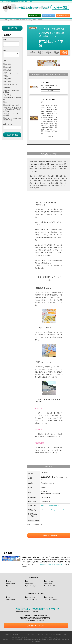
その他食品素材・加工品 (11, 105)
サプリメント (8, 95)
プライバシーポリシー (32, 586)
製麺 (5, 76)
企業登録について (31, 597)
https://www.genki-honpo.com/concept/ (53, 510)
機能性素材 (7, 64)
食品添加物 (7, 70)
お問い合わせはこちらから (36, 626)
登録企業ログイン (34, 16)
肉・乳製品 (7, 82)
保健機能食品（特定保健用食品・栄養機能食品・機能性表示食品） (12, 109)
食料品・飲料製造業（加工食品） (18, 20)
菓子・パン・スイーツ (11, 73)
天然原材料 (7, 67)
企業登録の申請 (49, 597)
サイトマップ (10, 586)
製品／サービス (41, 53)
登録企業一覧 (12, 28)
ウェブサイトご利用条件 (51, 586)
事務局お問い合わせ (63, 16)
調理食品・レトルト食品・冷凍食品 (12, 91)
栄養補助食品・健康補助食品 (12, 98)
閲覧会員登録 (30, 584)
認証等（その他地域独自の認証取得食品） (12, 119)
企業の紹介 (49, 53)
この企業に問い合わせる (49, 536)
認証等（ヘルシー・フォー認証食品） (12, 115)
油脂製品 (7, 88)
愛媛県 (29, 20)
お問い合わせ (49, 584)
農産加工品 (7, 79)
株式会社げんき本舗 (38, 20)
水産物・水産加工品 (10, 85)
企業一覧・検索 (49, 581)
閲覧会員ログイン (48, 16)
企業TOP (33, 52)
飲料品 (6, 102)
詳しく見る (50, 91)
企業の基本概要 (57, 53)
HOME (6, 20)
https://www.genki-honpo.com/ (50, 506)
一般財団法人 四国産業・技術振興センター (52, 564)
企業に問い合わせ (64, 53)
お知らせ (28, 581)
